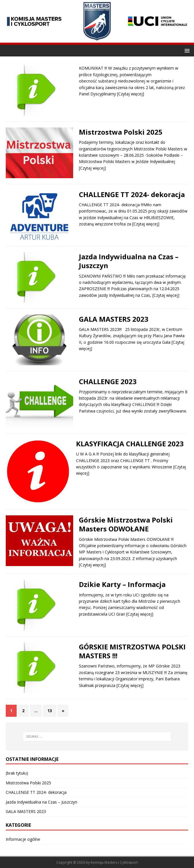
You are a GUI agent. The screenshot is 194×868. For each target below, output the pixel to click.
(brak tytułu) (17, 773)
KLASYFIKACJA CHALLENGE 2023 (130, 444)
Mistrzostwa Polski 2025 (121, 132)
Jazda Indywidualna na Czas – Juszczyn (129, 261)
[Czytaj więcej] (131, 94)
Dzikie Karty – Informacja (122, 584)
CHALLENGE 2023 (108, 381)
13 (50, 711)
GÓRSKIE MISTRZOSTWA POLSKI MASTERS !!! (132, 651)
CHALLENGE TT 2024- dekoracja (132, 194)
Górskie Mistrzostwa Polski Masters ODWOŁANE (126, 524)
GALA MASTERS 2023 (114, 319)
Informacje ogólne (23, 839)
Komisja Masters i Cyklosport (114, 862)
